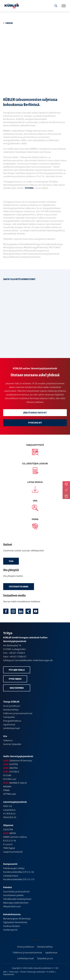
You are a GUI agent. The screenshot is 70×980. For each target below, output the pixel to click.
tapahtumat (9, 724)
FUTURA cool (10, 779)
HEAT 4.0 (8, 806)
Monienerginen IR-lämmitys (17, 919)
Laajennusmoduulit (13, 852)
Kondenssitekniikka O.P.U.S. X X (19, 879)
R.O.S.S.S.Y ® (9, 841)
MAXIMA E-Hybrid (15, 783)
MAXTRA (10, 768)
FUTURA (29, 188)
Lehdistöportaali (11, 728)
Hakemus (8, 740)
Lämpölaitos (9, 810)
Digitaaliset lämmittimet (15, 922)
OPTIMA (9, 794)
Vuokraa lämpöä (11, 926)
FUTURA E (11, 772)
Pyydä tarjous (15, 679)
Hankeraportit (10, 930)
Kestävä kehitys (11, 710)
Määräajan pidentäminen (16, 903)
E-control (8, 844)
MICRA (9, 833)
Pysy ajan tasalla (17, 670)
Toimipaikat (9, 717)
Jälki (5, 972)
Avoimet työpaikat (12, 744)
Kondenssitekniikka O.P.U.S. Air (19, 872)
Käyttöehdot (9, 974)
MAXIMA (7, 787)
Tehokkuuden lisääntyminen (17, 899)
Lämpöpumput (11, 876)
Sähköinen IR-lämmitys (18, 761)
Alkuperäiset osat (12, 906)
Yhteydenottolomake (19, 587)
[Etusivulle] (11, 6)
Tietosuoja (13, 972)
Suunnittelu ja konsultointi (16, 892)
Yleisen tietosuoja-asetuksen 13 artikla (37, 972)
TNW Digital (9, 848)
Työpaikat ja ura (45, 958)
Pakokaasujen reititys (14, 868)
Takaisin (8, 23)
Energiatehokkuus (12, 721)
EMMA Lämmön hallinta (15, 837)
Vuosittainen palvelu (13, 895)
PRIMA (6, 790)
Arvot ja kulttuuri (12, 706)
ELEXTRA (11, 764)
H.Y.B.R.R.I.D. (9, 814)
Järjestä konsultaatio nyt (35, 413)
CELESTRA (8, 830)
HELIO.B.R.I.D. (10, 817)
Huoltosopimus (17, 688)
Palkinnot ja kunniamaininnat (18, 713)
